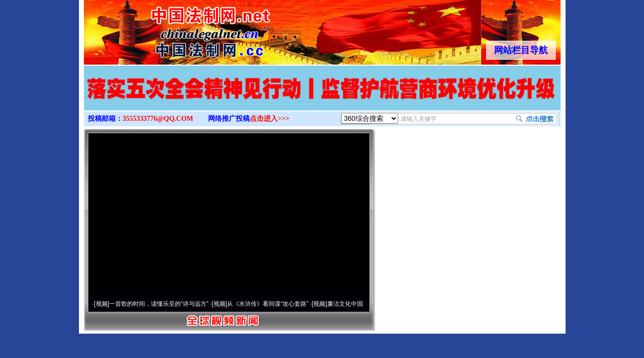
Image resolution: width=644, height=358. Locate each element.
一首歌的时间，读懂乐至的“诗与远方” (159, 304)
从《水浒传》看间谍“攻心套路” (268, 304)
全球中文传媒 (166, 29)
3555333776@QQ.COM (158, 119)
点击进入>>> (270, 119)
